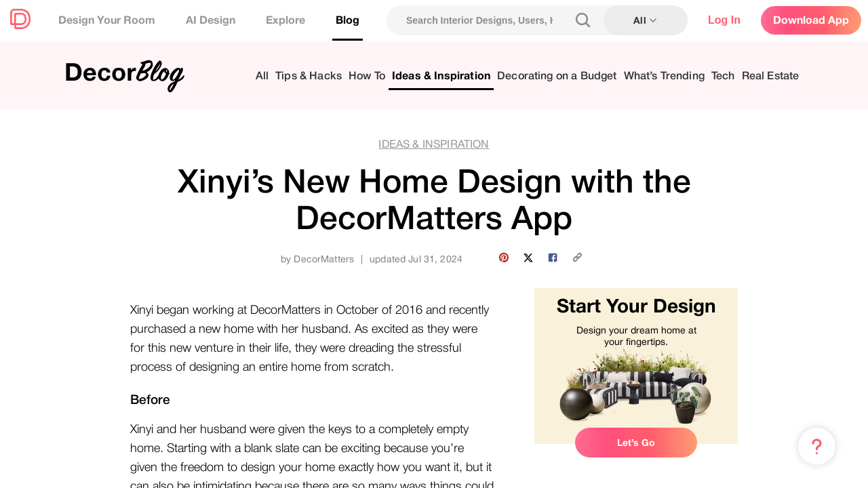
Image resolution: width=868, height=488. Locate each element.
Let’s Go (636, 443)
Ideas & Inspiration (441, 76)
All (262, 76)
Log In (724, 20)
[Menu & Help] (817, 447)
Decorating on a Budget (557, 76)
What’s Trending (664, 76)
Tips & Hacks (309, 76)
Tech (723, 76)
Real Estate (771, 76)
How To (367, 76)
